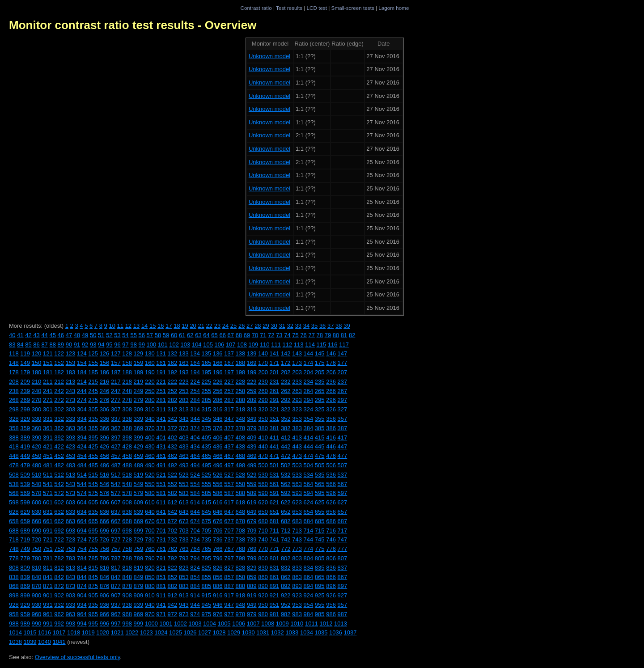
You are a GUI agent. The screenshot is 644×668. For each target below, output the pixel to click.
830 (263, 568)
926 (331, 595)
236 (331, 382)
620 (263, 502)
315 (207, 409)
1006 (239, 624)
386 (331, 428)
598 (14, 502)
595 (320, 493)
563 (297, 484)
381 (275, 428)
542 (59, 484)
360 (37, 428)
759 (139, 549)
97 (125, 345)
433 (184, 446)
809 (25, 568)
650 (263, 512)
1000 (151, 624)
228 (241, 382)
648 (241, 512)
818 (127, 568)
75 (295, 335)
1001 (166, 624)
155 (93, 363)
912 (173, 595)
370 (150, 428)
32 (290, 326)
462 (173, 456)
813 (71, 568)
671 (161, 521)
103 (186, 345)
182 (59, 372)
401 (161, 438)
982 (286, 614)
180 (37, 372)
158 (127, 363)
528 (241, 475)
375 (207, 428)
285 (207, 400)
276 (105, 400)
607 (116, 502)
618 (241, 502)
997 (116, 624)
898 (14, 595)
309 (139, 409)
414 (309, 438)
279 (139, 400)
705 (207, 531)
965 (93, 614)
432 (173, 446)
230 (263, 382)
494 (195, 465)
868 (14, 586)
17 (169, 326)
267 (343, 391)
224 (195, 382)
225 (207, 382)
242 (59, 391)
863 (297, 577)
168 (241, 363)
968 (127, 614)
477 (343, 456)
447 (343, 446)
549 (139, 484)
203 (297, 372)
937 (116, 605)
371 (161, 428)
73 (279, 335)
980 (263, 614)
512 (59, 475)
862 (286, 577)
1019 (88, 632)
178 (14, 372)
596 (331, 493)
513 (71, 475)
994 (82, 624)
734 (195, 539)
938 (127, 605)
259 (252, 391)
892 (286, 586)
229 (252, 382)
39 (347, 326)
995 (93, 624)
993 (71, 624)
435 (207, 446)
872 (59, 586)
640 (150, 512)
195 (207, 372)
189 (139, 372)
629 (25, 512)
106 (220, 345)
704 (195, 531)
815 (93, 568)
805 (320, 558)
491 (161, 465)
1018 (74, 632)
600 (37, 502)
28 (258, 326)
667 (116, 521)
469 (252, 456)
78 (320, 335)
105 (208, 345)
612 (173, 502)
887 (229, 586)
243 (71, 391)
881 (161, 586)
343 (184, 419)
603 (71, 502)
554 (195, 484)
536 (331, 475)
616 (218, 502)
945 (207, 605)
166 (218, 363)
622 (286, 502)
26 (241, 326)
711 (275, 531)
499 (252, 465)
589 (252, 493)
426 (105, 446)
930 (37, 605)
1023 (146, 632)
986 (331, 614)
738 (241, 539)
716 (331, 531)
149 (25, 363)
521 (161, 475)
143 (297, 353)
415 (320, 438)
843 (71, 577)
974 (195, 614)
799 (252, 558)
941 (161, 605)
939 (139, 605)
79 (328, 335)
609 (139, 502)
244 (82, 391)
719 (25, 539)
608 (127, 502)
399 (139, 438)
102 (174, 345)
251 (161, 391)
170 (263, 363)
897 (343, 586)
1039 (30, 642)
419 (25, 446)
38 (339, 326)
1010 (297, 624)
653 (297, 512)
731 (161, 539)
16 (161, 326)
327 (343, 409)
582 (173, 493)
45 (52, 335)
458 (127, 456)
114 (310, 345)
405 (207, 438)
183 (71, 372)
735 (207, 539)
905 (93, 595)
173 (297, 363)
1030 (248, 632)
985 (320, 614)
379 (252, 428)
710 (263, 531)
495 (207, 465)
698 (127, 531)
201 (275, 372)
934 (82, 605)
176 (331, 363)
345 (207, 419)
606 (105, 502)
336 (105, 419)
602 (59, 502)
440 (263, 446)
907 (116, 595)
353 (297, 419)
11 (120, 326)
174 (309, 363)
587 (229, 493)
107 (231, 345)
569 (25, 493)
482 (59, 465)
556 (218, 484)
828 (241, 568)
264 (309, 391)
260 (263, 391)
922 (286, 595)
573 (71, 493)
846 (105, 577)
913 (184, 595)
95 (109, 345)
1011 (311, 624)
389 (25, 438)
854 (195, 577)
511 (48, 475)
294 (309, 400)
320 (263, 409)
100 (152, 345)
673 (184, 521)
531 (275, 475)
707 (229, 531)
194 (195, 372)
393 (71, 438)
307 (116, 409)
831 (275, 568)
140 (263, 353)
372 (173, 428)
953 (297, 605)
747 (343, 539)
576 (105, 493)
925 (320, 595)
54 (125, 335)
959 (25, 614)
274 (82, 400)
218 (127, 382)
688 (14, 531)
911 (161, 595)
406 (218, 438)
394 (82, 438)
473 (297, 456)
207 (343, 372)
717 (343, 531)
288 (241, 400)
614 (195, 502)
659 (25, 521)
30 (274, 326)
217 (116, 382)
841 (48, 577)
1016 (44, 632)
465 (207, 456)
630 (37, 512)
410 (263, 438)
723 (71, 539)
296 (331, 400)
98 (133, 345)
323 (297, 409)
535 (320, 475)
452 (59, 456)
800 (263, 558)
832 (286, 568)
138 (241, 353)
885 (207, 586)
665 (93, 521)
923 (297, 595)
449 (25, 456)
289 (252, 400)
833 (297, 568)
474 (309, 456)
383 (297, 428)
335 (93, 419)
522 (173, 475)
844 (82, 577)
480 (37, 465)
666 (105, 521)
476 (331, 456)
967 (116, 614)
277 (116, 400)
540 (37, 484)
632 (59, 512)
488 (127, 465)
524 (195, 475)
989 (25, 624)
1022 (132, 632)
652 (286, 512)
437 (229, 446)
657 (343, 512)
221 (161, 382)
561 (275, 484)
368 (127, 428)
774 (309, 549)
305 (93, 409)
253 (184, 391)
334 (82, 419)
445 (320, 446)
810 (37, 568)
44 (44, 335)
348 (241, 419)
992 (59, 624)
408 (241, 438)
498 (241, 465)
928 (14, 605)
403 (184, 438)
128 (127, 353)
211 (48, 382)
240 (37, 391)
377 (229, 428)
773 (297, 549)
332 (59, 419)
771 (275, 549)
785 (93, 558)
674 (195, 521)
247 (116, 391)
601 (48, 502)
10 (112, 326)
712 (286, 531)
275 (93, 400)
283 (184, 400)
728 (127, 539)
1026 (190, 632)
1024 (161, 632)
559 (252, 484)
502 (286, 465)
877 (116, 586)
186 (105, 372)
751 (48, 549)
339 (139, 419)
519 (139, 475)
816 (105, 568)
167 (229, 363)
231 (275, 382)
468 (241, 456)
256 (218, 391)
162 (173, 363)
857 (229, 577)
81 (344, 335)
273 (71, 400)
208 (14, 382)
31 (282, 326)
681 (275, 521)
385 (320, 428)
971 (161, 614)
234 (309, 382)
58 (158, 335)
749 (25, 549)
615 (207, 502)
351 (275, 419)
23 (217, 326)
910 (150, 595)
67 (231, 335)
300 (37, 409)
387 (343, 428)
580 (150, 493)
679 (252, 521)
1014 (15, 632)
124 (82, 353)
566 (331, 484)
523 (184, 475)
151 (48, 363)
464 (195, 456)
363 (71, 428)
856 (218, 577)
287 (229, 400)
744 (309, 539)
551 (161, 484)
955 (320, 605)
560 (263, 484)
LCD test (317, 8)
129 (139, 353)
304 (82, 409)
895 (320, 586)
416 (331, 438)
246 (105, 391)
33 (298, 326)
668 (127, 521)
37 (330, 326)
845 (93, 577)
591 (275, 493)
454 (82, 456)
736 (218, 539)
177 (343, 363)
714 (309, 531)
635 (93, 512)
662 (59, 521)
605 (93, 502)
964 (82, 614)
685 (320, 521)
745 (320, 539)
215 (93, 382)
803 (297, 558)
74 (287, 335)
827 (229, 568)
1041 (59, 642)
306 (105, 409)
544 (82, 484)
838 (14, 577)
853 (184, 577)
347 (229, 419)
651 (275, 512)
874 (82, 586)
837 (343, 568)
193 (184, 372)
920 (263, 595)
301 (48, 409)
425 (93, 446)
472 (286, 456)
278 (127, 400)
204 (309, 372)
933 (71, 605)
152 (59, 363)
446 (331, 446)
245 (93, 391)
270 (37, 400)
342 (173, 419)
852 (173, 577)
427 (116, 446)
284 (195, 400)
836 (331, 568)
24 (225, 326)
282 (173, 400)
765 (207, 549)
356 (331, 419)
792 (173, 558)
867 (343, 577)
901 (48, 595)
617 (229, 502)
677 (229, 521)
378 (241, 428)
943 (184, 605)
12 (128, 326)
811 (48, 568)
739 (252, 539)
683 (297, 521)
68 (239, 335)
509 (25, 475)
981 (275, 614)
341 (161, 419)
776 (331, 549)
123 (71, 353)
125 (93, 353)
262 (286, 391)
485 (93, 465)
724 (82, 539)
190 (150, 372)
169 (252, 363)
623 (297, 502)
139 (252, 353)
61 (182, 335)
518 (127, 475)
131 (161, 353)
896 (331, 586)
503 (297, 465)
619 (252, 502)
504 (309, 465)
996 (105, 624)
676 (218, 521)
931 (48, 605)
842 (59, 577)
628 (14, 512)
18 (177, 326)
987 (343, 614)
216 (105, 382)
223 (184, 382)
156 (105, 363)
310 (150, 409)
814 (82, 568)
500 (263, 465)
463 (184, 456)
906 (105, 595)
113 (299, 345)
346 (218, 419)
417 (343, 438)
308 (127, 409)
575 (93, 493)
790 (150, 558)
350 (263, 419)
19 (185, 326)
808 (14, 568)
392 (59, 438)
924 (309, 595)
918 (241, 595)
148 (14, 363)
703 (184, 531)
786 (105, 558)
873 (71, 586)
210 (37, 382)
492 (173, 465)
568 (14, 493)
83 (12, 345)
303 (71, 409)
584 (195, 493)
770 (263, 549)
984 (309, 614)
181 (48, 372)
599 (25, 502)
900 (37, 595)
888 (241, 586)
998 (127, 624)
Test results (289, 8)
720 (37, 539)
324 (309, 409)
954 (309, 605)
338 (127, 419)
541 (48, 484)
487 (116, 465)
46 (61, 335)
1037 (350, 632)
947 (229, 605)
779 (25, 558)
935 (93, 605)
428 (127, 446)
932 (59, 605)
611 (161, 502)
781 (48, 558)
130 (150, 353)
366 (105, 428)
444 (309, 446)
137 (229, 353)
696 (105, 531)
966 (105, 614)
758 (127, 549)
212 (59, 382)
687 (343, 521)
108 (242, 345)
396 (105, 438)
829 (252, 568)
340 (150, 419)
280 (150, 400)
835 (320, 568)
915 (207, 595)
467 (229, 456)
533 (297, 475)
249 (139, 391)
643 (184, 512)
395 (93, 438)
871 (48, 586)
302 (59, 409)
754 (82, 549)
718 (14, 539)
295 (320, 400)
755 (93, 549)
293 (297, 400)
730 (150, 539)
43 (36, 335)
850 (150, 577)
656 (331, 512)
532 (286, 475)
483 (71, 465)
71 (263, 335)
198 (241, 372)
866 (331, 577)
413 (297, 438)
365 (93, 428)
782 (59, 558)
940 (150, 605)
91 (77, 345)
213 (71, 382)
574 (82, 493)
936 (105, 605)
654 (309, 512)
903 (71, 595)
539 (25, 484)
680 (263, 521)
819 (139, 568)
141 (275, 353)
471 (275, 456)
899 (25, 595)
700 (150, 531)
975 (207, 614)
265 (320, 391)
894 (309, 586)
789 (139, 558)
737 (229, 539)
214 (82, 382)
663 (71, 521)
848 (127, 577)
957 (343, 605)
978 (241, 614)
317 (229, 409)
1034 (307, 632)
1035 (321, 632)
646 (218, 512)
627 (343, 502)
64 (206, 335)
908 (127, 595)
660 (37, 521)
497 (229, 465)
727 (116, 539)
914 (195, 595)
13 (136, 326)
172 (286, 363)
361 (48, 428)
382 (286, 428)
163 (184, 363)
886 (218, 586)
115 (322, 345)
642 (173, 512)
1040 (44, 642)
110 (265, 345)
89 (61, 345)
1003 (195, 624)
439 (252, 446)
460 (150, 456)
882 (173, 586)
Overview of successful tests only (78, 657)
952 (286, 605)
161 (161, 363)
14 (144, 326)
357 (343, 419)
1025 (176, 632)
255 (207, 391)
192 (173, 372)
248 (127, 391)
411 (275, 438)
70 (255, 335)
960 (37, 614)
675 (207, 521)
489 (139, 465)
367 (116, 428)
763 (184, 549)
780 (37, 558)
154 (82, 363)
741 (275, 539)
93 (93, 345)
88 (52, 345)
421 (48, 446)
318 (241, 409)
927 (343, 595)
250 (150, 391)
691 (48, 531)
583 (184, 493)
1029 (234, 632)
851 (161, 577)
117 (344, 345)
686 (331, 521)
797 (229, 558)
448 (14, 456)
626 (331, 502)
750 (37, 549)
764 (195, 549)
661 (48, 521)
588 (241, 493)
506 (331, 465)
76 (303, 335)
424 (82, 446)
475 (320, 456)
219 (139, 382)
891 (275, 586)
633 (71, 512)
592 (286, 493)
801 (275, 558)
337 (116, 419)
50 (93, 335)
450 (37, 456)
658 (14, 521)
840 (37, 577)
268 (14, 400)
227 (229, 382)
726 (105, 539)
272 (59, 400)
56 (142, 335)
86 (36, 345)
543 (71, 484)
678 (241, 521)
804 (309, 558)
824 (195, 568)
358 (14, 428)
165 (207, 363)
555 (207, 484)
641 (161, 512)
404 (195, 438)
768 (241, 549)
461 (161, 456)
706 (218, 531)
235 (320, 382)
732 (173, 539)
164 (195, 363)
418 (14, 446)
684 (309, 521)
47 (69, 335)
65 (214, 335)
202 (286, 372)
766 (218, 549)
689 (25, 531)
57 (150, 335)
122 (59, 353)
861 (275, 577)
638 (127, 512)
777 (343, 549)
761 (161, 549)
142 (286, 353)
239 (25, 391)
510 (37, 475)
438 (241, 446)
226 (218, 382)
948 (241, 605)
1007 (253, 624)
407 (229, 438)
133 (184, 353)
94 (101, 345)
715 (320, 531)
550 (150, 484)
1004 (210, 624)
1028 (219, 632)
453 (71, 456)
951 (275, 605)
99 (142, 345)
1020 (103, 632)
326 (331, 409)
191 (161, 372)
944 (195, 605)
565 (320, 484)
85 (28, 345)
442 (286, 446)
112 (288, 345)
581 (161, 493)
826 (218, 568)
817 (116, 568)
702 (173, 531)
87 (44, 345)
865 (320, 577)
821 (161, 568)
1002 (180, 624)
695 (93, 531)
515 (93, 475)
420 (37, 446)
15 (153, 326)
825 (207, 568)
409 (252, 438)
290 (263, 400)
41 (20, 335)
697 (116, 531)
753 (71, 549)
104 (197, 345)
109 (254, 345)
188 (127, 372)
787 (116, 558)
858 (241, 577)
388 (14, 438)
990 (37, 624)
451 (48, 456)
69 (247, 335)
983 (297, 614)
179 (25, 372)
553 (184, 484)
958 (14, 614)
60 (174, 335)
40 (12, 335)
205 (320, 372)
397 (116, 438)
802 (286, 558)
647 (229, 512)
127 (116, 353)
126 (105, 353)
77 (311, 335)
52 (109, 335)
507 (343, 465)
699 (139, 531)
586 (218, 493)
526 (218, 475)
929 (25, 605)
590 (263, 493)
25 (233, 326)
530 (263, 475)
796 (218, 558)
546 (105, 484)
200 (263, 372)
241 (48, 391)
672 (173, 521)
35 (314, 326)
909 (139, 595)
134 (195, 353)
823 (184, 568)
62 (190, 335)
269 (25, 400)
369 (139, 428)
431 (161, 446)
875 (93, 586)
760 (150, 549)
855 (207, 577)
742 (286, 539)
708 (241, 531)
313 (184, 409)
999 (139, 624)
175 (320, 363)
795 (207, 558)
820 (150, 568)
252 (173, 391)
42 (28, 335)
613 (184, 502)
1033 (292, 632)
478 (14, 465)
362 (59, 428)
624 (309, 502)
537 (343, 475)
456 (105, 456)
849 (139, 577)
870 (37, 586)
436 (218, 446)
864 (309, 577)
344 (195, 419)
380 (263, 428)
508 (14, 475)
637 (116, 512)
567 (343, 484)
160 (150, 363)
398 (127, 438)
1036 (336, 632)
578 (127, 493)
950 (263, 605)
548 (127, 484)
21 (201, 326)
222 (173, 382)
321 (275, 409)
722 (59, 539)
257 (229, 391)
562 (286, 484)
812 (59, 568)
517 (116, 475)
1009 (282, 624)
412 (286, 438)
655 (320, 512)
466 (218, 456)
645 (207, 512)
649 (252, 512)
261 (275, 391)
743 (297, 539)
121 (48, 353)
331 (48, 419)
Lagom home (394, 8)
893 (297, 586)
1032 (278, 632)
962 (59, 614)
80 (336, 335)
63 (198, 335)
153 (71, 363)
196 (218, 372)
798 (241, 558)
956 (331, 605)
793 (184, 558)
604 (82, 502)
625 (320, 502)
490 (150, 465)
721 (48, 539)
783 (71, 558)
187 (116, 372)
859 (252, 577)
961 (48, 614)
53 (117, 335)
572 (59, 493)
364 (82, 428)
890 (263, 586)
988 (14, 624)
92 (85, 345)
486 (105, 465)
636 (105, 512)
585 (207, 493)
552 (173, 484)
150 (37, 363)
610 (150, 502)
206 (331, 372)
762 (173, 549)
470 (263, 456)
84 (20, 345)
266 (331, 391)
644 (195, 512)
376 (218, 428)
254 (195, 391)
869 (25, 586)
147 (343, 353)
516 (105, 475)
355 (320, 419)
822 (173, 568)
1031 (263, 632)
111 (276, 345)
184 (82, 372)
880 (150, 586)
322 (286, 409)
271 (48, 400)
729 (139, 539)
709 (252, 531)
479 (25, 465)
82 (352, 335)
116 (333, 345)
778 (14, 558)
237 (343, 382)
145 (320, 353)
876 (105, 586)
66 (222, 335)
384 (309, 428)
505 (320, 465)
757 (116, 549)
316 (218, 409)
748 (14, 549)
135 (207, 353)
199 (252, 372)
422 (59, 446)
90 (69, 345)
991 (48, 624)
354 (309, 419)
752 (59, 549)
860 (263, 577)
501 (275, 465)
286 (218, 400)
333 (71, 419)
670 (150, 521)
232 (286, 382)
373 (184, 428)
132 (173, 353)
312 (173, 409)
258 (241, 391)
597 (343, 493)
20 (193, 326)
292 (286, 400)
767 (229, 549)
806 (331, 558)
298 (14, 409)
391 (48, 438)
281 (161, 400)
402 (173, 438)
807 (343, 558)
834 (309, 568)
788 (127, 558)
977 (229, 614)
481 (48, 465)
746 (331, 539)
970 (150, 614)
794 (195, 558)
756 (105, 549)
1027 (205, 632)
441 (275, 446)
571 (48, 493)
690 (37, 531)
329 (25, 419)
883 (184, 586)
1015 (30, 632)
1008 (268, 624)
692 (59, 531)
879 (139, 586)
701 (161, 531)
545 (93, 484)
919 (252, 595)
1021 (117, 632)
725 (93, 539)
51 (101, 335)
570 (37, 493)
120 (37, 353)
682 (286, 521)
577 (116, 493)
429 (139, 446)
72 (271, 335)
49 (85, 335)
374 (195, 428)
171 (275, 363)
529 (252, 475)
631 (48, 512)
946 (218, 605)
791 (161, 558)
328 (14, 419)
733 (184, 539)
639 (139, 512)
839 (25, 577)
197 (229, 372)
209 (25, 382)
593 (297, 493)
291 (275, 400)
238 (14, 391)
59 (166, 335)
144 (309, 353)
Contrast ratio (256, 8)
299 (25, 409)
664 (82, 521)
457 (116, 456)
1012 (326, 624)
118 (14, 353)
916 (218, 595)
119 (25, 353)
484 (82, 465)
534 (309, 475)
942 (173, 605)
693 (71, 531)
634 (82, 512)
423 (71, 446)
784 (82, 558)
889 (252, 586)
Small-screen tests (353, 8)
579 (139, 493)
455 (93, 456)
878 (127, 586)
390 (37, 438)
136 (218, 353)
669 (139, 521)
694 (82, 531)
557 (229, 484)
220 (150, 382)
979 (252, 614)
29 (266, 326)
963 (71, 614)
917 (229, 595)
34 (306, 326)
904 (82, 595)
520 (150, 475)
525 (207, 475)
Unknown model (269, 56)
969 (139, 614)
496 (218, 465)
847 (116, 577)
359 (25, 428)
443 (297, 446)
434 (195, 446)
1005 (224, 624)
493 (184, 465)
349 (252, 419)
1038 (15, 642)
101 (163, 345)
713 (297, 531)
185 (93, 372)
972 (173, 614)
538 (14, 484)
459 (139, 456)
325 (320, 409)
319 (252, 409)
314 (195, 409)
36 (322, 326)
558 (241, 484)
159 (139, 363)
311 (161, 409)
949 (252, 605)
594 (309, 493)
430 (150, 446)
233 (297, 382)
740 (263, 539)
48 (77, 335)
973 (184, 614)
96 (117, 345)
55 (133, 335)
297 (343, 400)
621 (275, 502)
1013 (341, 624)
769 (252, 549)
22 (209, 326)
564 (309, 484)
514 (82, 475)
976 (218, 614)
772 (286, 549)
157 (116, 363)
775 (320, 549)
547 (116, 484)
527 (229, 475)
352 (286, 419)
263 (297, 391)
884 (195, 586)
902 (59, 595)
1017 (59, 632)
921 (275, 595)
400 (150, 438)
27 (250, 326)
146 (331, 353)
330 (37, 419)
